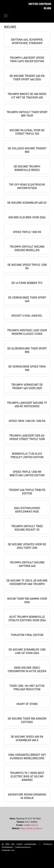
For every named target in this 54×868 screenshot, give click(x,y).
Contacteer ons (8, 850)
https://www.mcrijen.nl (31, 828)
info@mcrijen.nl (31, 825)
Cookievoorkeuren (23, 847)
